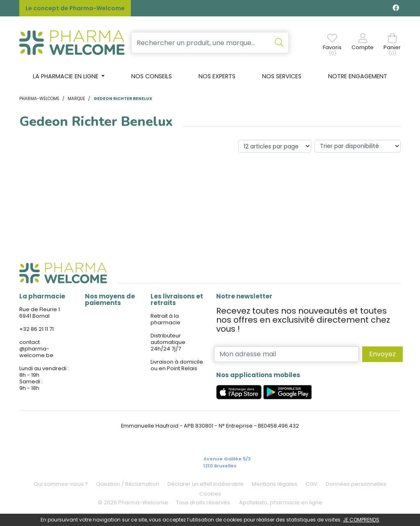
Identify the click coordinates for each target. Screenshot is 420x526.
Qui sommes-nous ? (61, 484)
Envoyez (382, 354)
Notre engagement (358, 76)
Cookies (210, 494)
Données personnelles (356, 484)
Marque (76, 99)
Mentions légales (275, 484)
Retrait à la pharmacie (165, 319)
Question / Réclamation (128, 484)
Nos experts (217, 76)
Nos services (282, 76)
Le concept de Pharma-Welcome (75, 8)
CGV (312, 484)
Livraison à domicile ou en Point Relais (177, 365)
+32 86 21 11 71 (37, 329)
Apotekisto (281, 502)
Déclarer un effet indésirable (205, 484)
